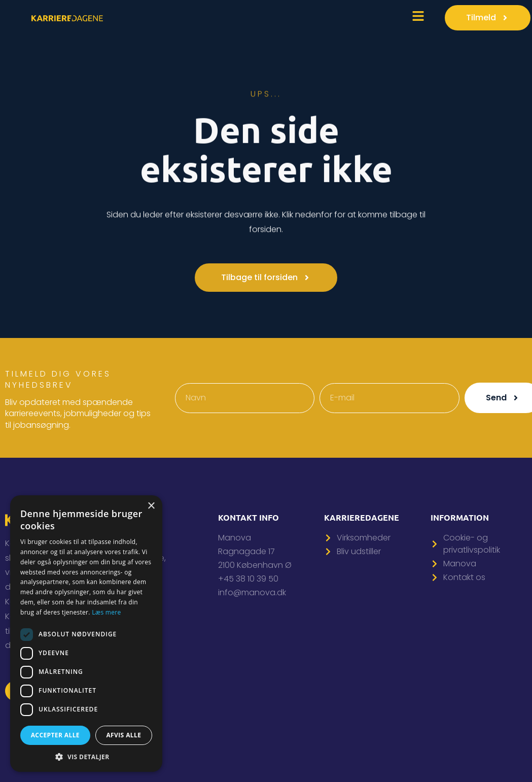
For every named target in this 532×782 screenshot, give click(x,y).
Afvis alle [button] (123, 735)
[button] (86, 757)
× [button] (151, 506)
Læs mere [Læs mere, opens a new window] (106, 612)
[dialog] (86, 634)
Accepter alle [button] (55, 735)
